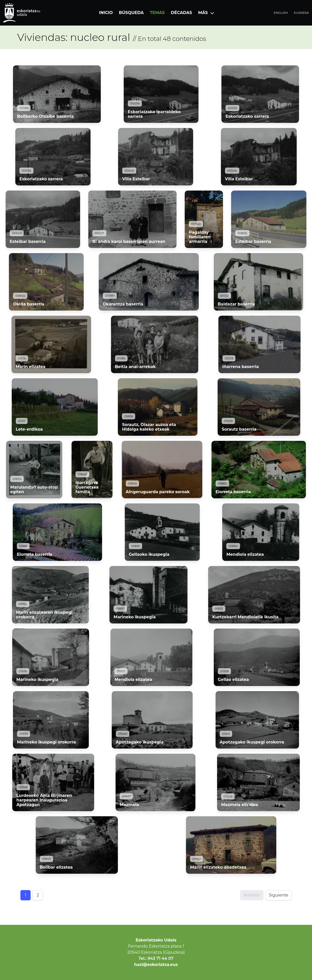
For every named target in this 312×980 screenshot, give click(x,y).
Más (203, 13)
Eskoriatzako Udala (156, 940)
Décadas (182, 13)
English (281, 13)
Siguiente (279, 895)
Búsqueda (131, 13)
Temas (157, 13)
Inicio (106, 13)
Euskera (301, 13)
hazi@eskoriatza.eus (156, 965)
